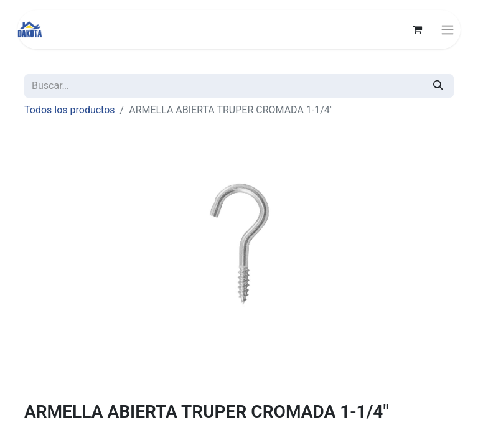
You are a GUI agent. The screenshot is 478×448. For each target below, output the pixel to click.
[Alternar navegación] (448, 30)
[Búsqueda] (438, 86)
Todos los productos (70, 110)
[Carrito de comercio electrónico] (417, 29)
